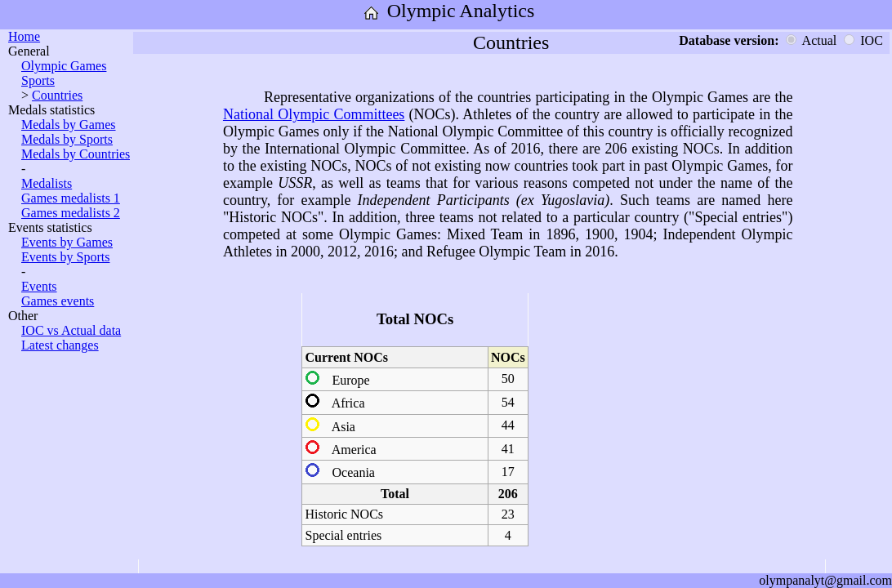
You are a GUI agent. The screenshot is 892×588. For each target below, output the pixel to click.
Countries (57, 95)
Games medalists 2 (71, 213)
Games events (58, 301)
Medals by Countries (76, 154)
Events (39, 286)
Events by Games (67, 242)
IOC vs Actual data (71, 330)
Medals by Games (69, 125)
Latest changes (60, 345)
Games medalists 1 (71, 198)
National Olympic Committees (314, 114)
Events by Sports (65, 257)
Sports (38, 80)
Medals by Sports (67, 139)
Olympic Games (64, 66)
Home (24, 36)
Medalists (47, 183)
